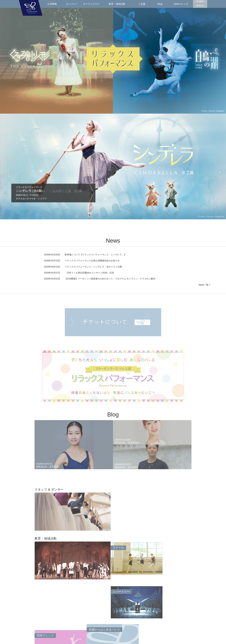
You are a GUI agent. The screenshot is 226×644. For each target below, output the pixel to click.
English (200, 1)
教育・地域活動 (117, 4)
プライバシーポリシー (148, 640)
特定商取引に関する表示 (168, 640)
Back (24, 614)
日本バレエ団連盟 (131, 640)
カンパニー (72, 4)
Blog (160, 4)
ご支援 (142, 4)
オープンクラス (91, 4)
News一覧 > (204, 285)
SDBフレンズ (181, 4)
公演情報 (52, 4)
